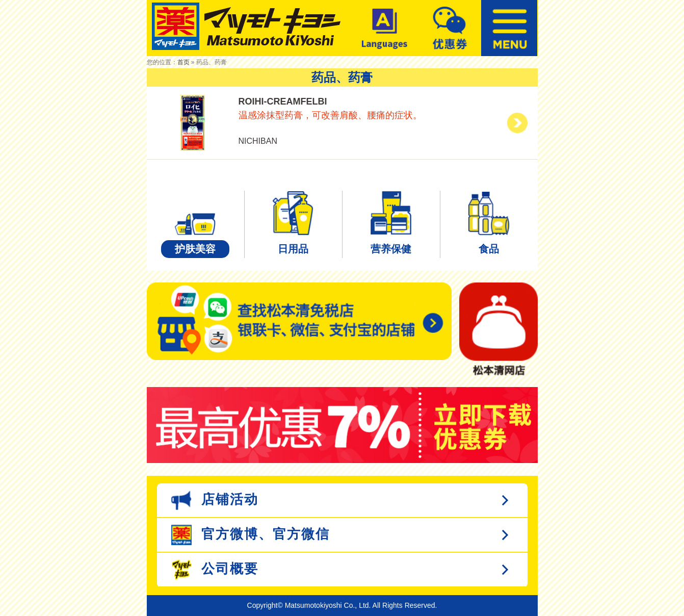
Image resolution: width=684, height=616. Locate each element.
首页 (183, 62)
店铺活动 (215, 500)
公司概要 (215, 570)
